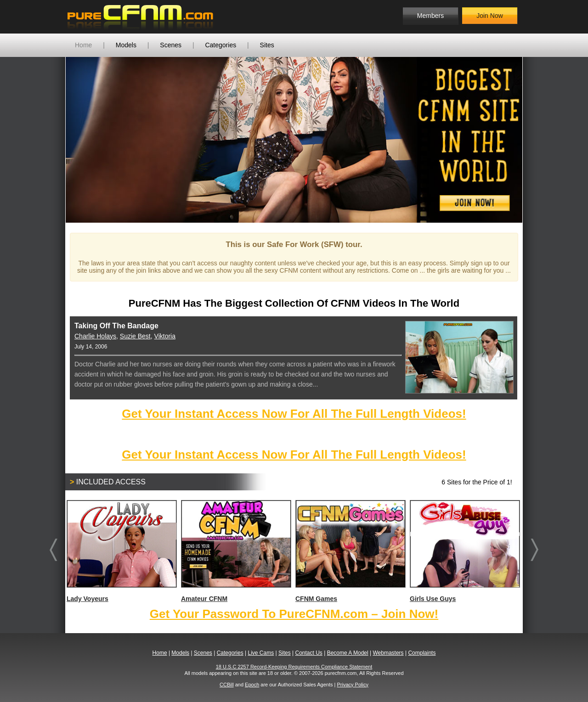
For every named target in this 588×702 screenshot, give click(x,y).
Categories (220, 45)
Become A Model (348, 653)
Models (126, 45)
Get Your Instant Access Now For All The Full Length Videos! (294, 414)
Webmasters (388, 653)
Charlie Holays (95, 336)
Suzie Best (135, 336)
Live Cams (261, 653)
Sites (267, 45)
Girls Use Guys (464, 551)
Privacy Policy (352, 685)
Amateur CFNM (236, 551)
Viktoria (165, 336)
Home (83, 45)
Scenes (171, 45)
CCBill (227, 685)
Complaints (422, 653)
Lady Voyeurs (121, 551)
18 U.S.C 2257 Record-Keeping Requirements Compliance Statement (294, 667)
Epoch (252, 685)
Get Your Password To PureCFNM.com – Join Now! (294, 614)
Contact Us (308, 653)
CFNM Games (350, 551)
